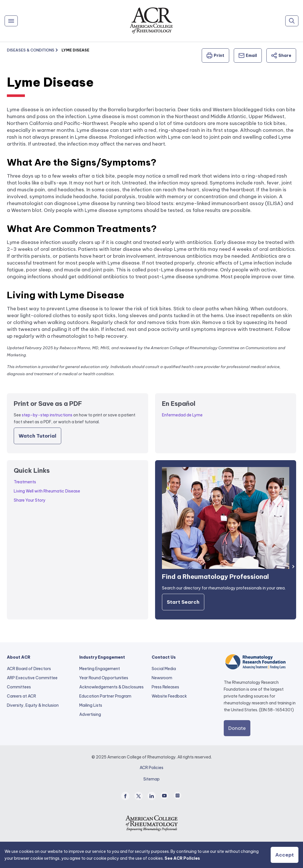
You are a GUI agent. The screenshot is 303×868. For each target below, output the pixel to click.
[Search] (292, 21)
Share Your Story (30, 500)
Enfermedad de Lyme (182, 415)
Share (281, 55)
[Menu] (11, 21)
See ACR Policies (182, 858)
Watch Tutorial (37, 436)
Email (248, 55)
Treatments (25, 482)
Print (215, 55)
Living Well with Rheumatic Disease (47, 491)
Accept (285, 855)
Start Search (183, 602)
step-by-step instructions (47, 415)
